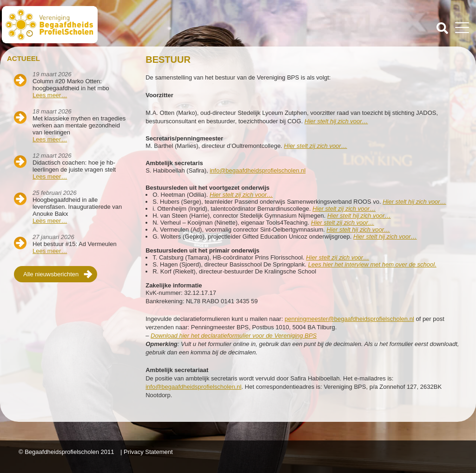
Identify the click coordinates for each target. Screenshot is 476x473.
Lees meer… (50, 95)
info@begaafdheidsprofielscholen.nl (258, 170)
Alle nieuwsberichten (51, 274)
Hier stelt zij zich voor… (337, 257)
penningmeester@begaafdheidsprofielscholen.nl (349, 319)
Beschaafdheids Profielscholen (121, 25)
